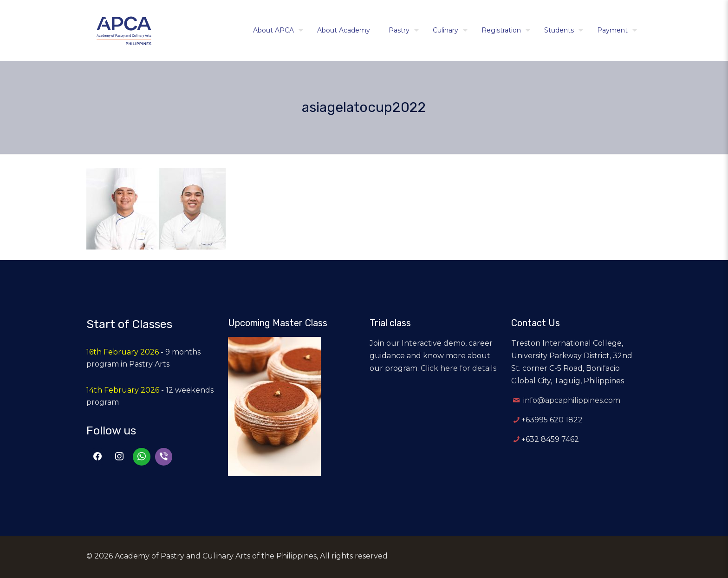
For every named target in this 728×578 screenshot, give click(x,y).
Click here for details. (459, 368)
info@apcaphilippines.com (572, 400)
